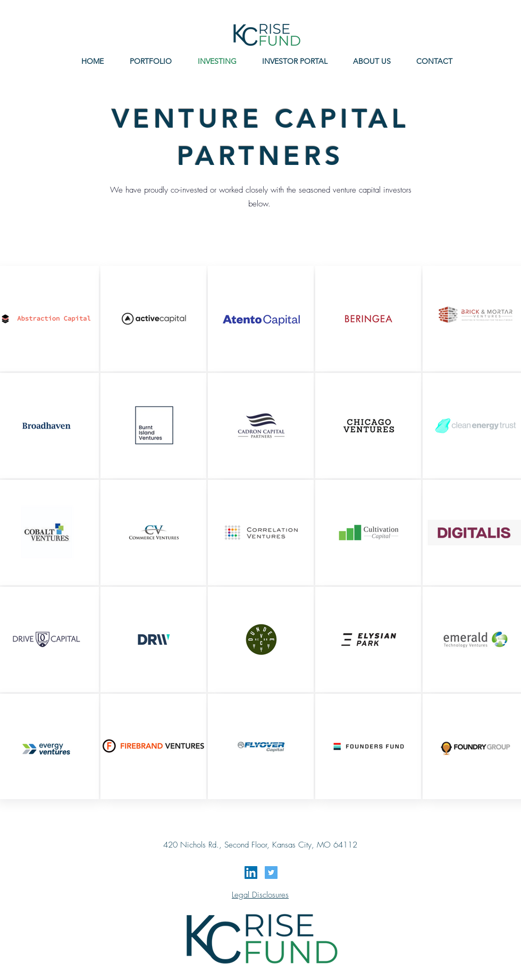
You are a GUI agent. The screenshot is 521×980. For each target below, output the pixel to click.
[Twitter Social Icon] (271, 873)
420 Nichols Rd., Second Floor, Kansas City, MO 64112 (260, 845)
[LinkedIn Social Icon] (251, 873)
